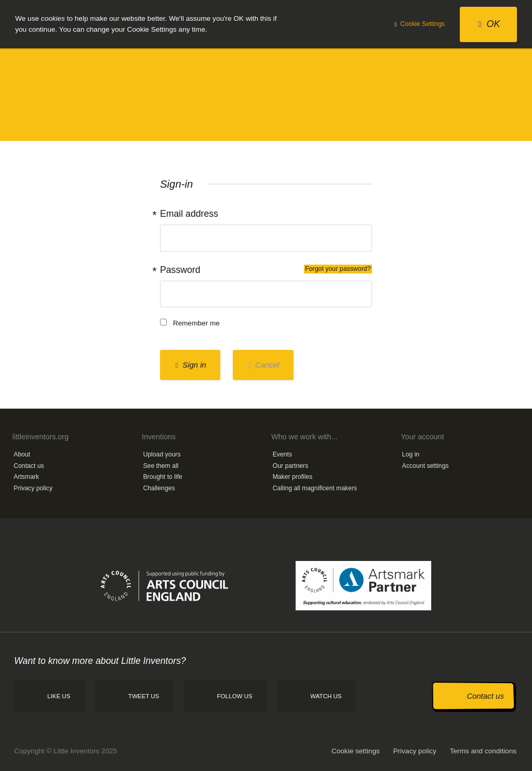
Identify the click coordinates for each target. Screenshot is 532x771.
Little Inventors (266, 95)
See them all (161, 466)
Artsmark (26, 477)
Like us (59, 696)
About (22, 454)
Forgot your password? (338, 269)
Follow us (235, 696)
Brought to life (163, 477)
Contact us (29, 466)
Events (282, 454)
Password (266, 270)
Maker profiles (293, 477)
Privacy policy (33, 488)
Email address (189, 214)
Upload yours (162, 454)
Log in (411, 454)
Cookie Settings (420, 24)
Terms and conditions (483, 751)
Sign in (191, 365)
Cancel (264, 365)
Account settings (425, 466)
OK (489, 24)
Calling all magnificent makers (315, 488)
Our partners (291, 466)
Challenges (159, 488)
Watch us (326, 696)
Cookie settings (356, 751)
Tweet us (144, 696)
